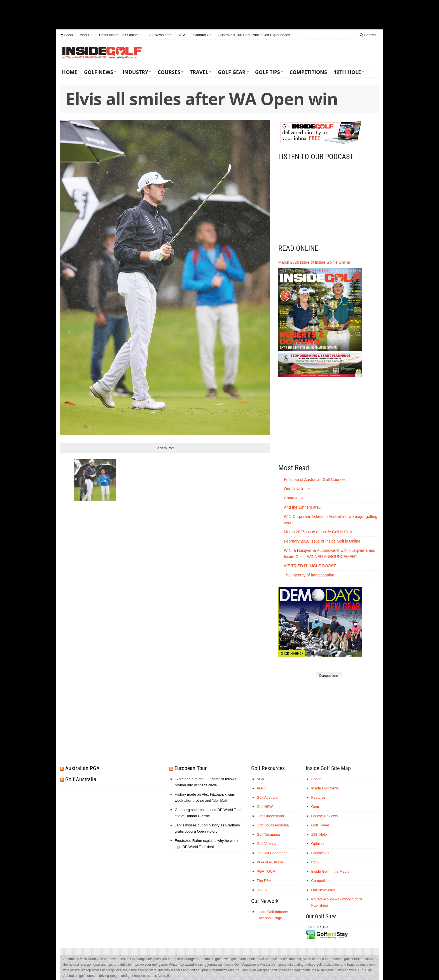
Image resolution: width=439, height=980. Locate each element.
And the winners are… (303, 507)
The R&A (264, 881)
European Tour (191, 768)
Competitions (308, 72)
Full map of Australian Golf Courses (315, 479)
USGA (262, 890)
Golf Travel (320, 825)
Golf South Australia (273, 825)
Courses (169, 72)
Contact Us (202, 35)
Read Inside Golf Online (118, 35)
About (85, 35)
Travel (199, 72)
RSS (183, 35)
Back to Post (165, 448)
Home (70, 72)
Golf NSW (265, 807)
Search (368, 35)
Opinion (318, 844)
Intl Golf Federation (272, 853)
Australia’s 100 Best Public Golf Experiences (254, 35)
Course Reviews (325, 816)
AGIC (261, 779)
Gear (315, 807)
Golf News (99, 72)
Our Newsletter (160, 35)
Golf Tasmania (268, 834)
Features (318, 797)
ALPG (262, 788)
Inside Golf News (325, 788)
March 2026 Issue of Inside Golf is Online (314, 262)
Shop (66, 35)
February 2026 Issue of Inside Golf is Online (322, 541)
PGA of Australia (270, 862)
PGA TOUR (266, 871)
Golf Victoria (267, 844)
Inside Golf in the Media (331, 871)
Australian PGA (82, 768)
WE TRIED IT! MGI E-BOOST (310, 566)
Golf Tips (268, 72)
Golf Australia (81, 779)
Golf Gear (232, 72)
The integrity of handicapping (310, 575)
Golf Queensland (270, 816)
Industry (135, 72)
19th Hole (347, 72)
